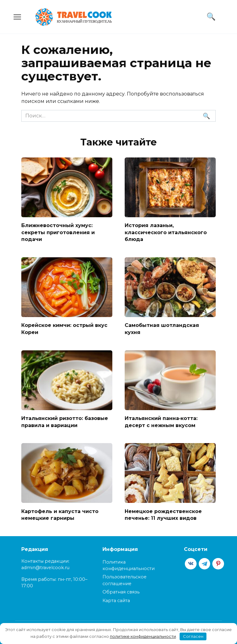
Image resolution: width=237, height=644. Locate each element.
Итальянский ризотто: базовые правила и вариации (65, 421)
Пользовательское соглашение (125, 579)
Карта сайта (116, 600)
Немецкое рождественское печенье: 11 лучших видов (163, 514)
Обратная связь (121, 591)
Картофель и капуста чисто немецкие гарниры (60, 514)
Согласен (193, 636)
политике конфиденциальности (143, 636)
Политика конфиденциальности (129, 564)
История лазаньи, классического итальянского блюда (166, 232)
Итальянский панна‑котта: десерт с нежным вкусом (161, 421)
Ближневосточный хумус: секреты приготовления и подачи (58, 232)
